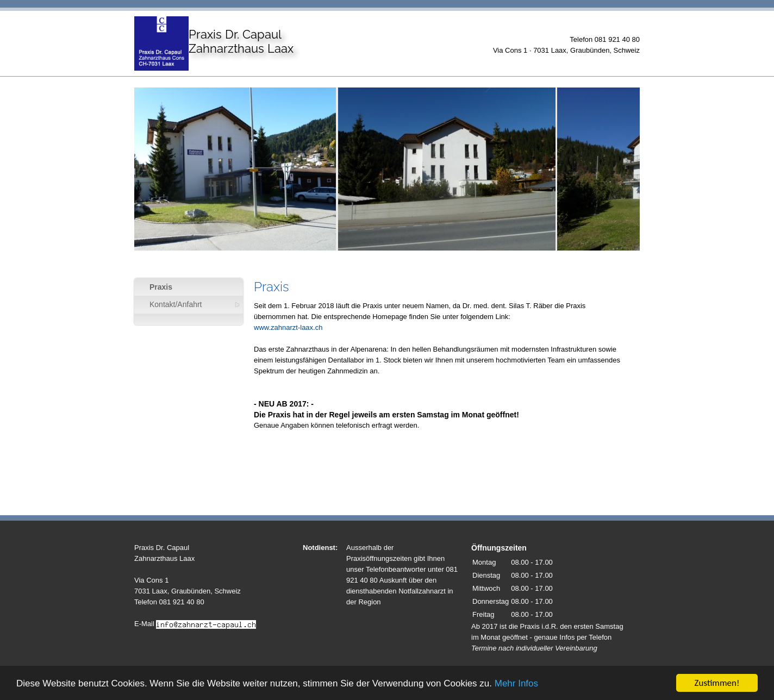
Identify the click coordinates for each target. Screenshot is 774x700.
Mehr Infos (516, 684)
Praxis (161, 287)
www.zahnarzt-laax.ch (288, 327)
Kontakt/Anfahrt (176, 304)
